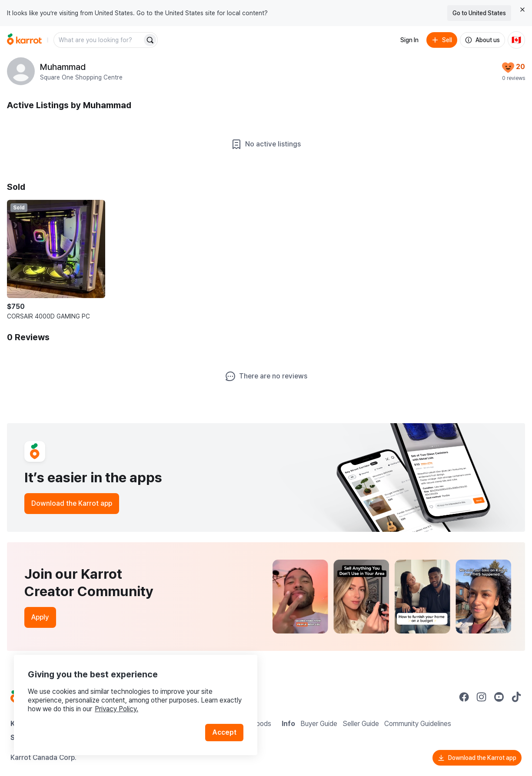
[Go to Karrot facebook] (464, 697)
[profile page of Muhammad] (21, 71)
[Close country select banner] (522, 10)
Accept (224, 732)
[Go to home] (24, 40)
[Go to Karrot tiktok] (516, 697)
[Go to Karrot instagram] (482, 697)
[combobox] (99, 40)
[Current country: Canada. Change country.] (516, 40)
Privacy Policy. (116, 709)
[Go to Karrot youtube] (499, 697)
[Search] (150, 40)
